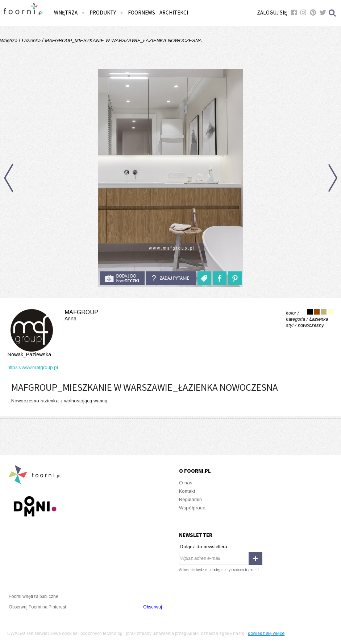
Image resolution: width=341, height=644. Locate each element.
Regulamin (190, 499)
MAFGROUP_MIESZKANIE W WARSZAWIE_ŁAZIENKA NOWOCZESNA (123, 40)
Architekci (174, 13)
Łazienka (31, 40)
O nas (186, 483)
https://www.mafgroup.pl (33, 367)
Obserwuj (153, 607)
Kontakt (187, 491)
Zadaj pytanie (171, 278)
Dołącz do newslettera (203, 547)
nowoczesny (311, 325)
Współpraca (192, 508)
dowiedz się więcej (267, 633)
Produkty (107, 13)
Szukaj (333, 13)
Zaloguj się (272, 13)
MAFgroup (53, 333)
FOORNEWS (142, 13)
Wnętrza (70, 13)
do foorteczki (122, 278)
